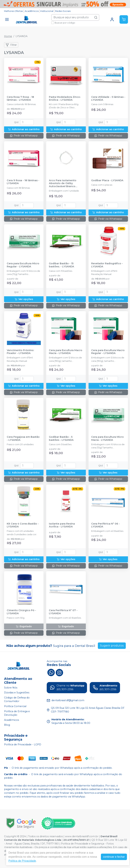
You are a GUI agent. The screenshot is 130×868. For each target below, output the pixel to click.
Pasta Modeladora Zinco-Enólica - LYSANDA (65, 98)
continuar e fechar (114, 857)
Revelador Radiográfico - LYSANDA (107, 265)
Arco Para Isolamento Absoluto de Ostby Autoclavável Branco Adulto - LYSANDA (63, 183)
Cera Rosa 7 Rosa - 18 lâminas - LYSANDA (20, 98)
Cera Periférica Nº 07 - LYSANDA (63, 612)
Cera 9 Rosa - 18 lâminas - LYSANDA (23, 182)
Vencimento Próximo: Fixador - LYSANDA (20, 352)
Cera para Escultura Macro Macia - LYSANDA (66, 352)
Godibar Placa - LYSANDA (107, 180)
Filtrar (11, 45)
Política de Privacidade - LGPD (23, 744)
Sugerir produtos (112, 646)
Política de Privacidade (22, 861)
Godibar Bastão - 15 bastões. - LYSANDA (62, 265)
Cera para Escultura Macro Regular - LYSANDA (108, 352)
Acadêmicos (32, 11)
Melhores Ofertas (13, 11)
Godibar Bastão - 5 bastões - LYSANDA (61, 438)
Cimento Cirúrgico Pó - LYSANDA (21, 612)
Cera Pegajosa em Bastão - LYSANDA (23, 438)
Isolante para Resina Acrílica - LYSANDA (62, 525)
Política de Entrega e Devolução (17, 713)
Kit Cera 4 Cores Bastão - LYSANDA (23, 525)
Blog (7, 725)
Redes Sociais (63, 11)
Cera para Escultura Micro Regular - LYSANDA (23, 265)
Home (8, 36)
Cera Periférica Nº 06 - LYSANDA (106, 525)
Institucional (47, 11)
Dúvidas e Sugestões (17, 693)
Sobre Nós (11, 688)
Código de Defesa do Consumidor (17, 699)
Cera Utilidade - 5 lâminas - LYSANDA (108, 98)
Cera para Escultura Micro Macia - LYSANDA (107, 438)
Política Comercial (15, 706)
